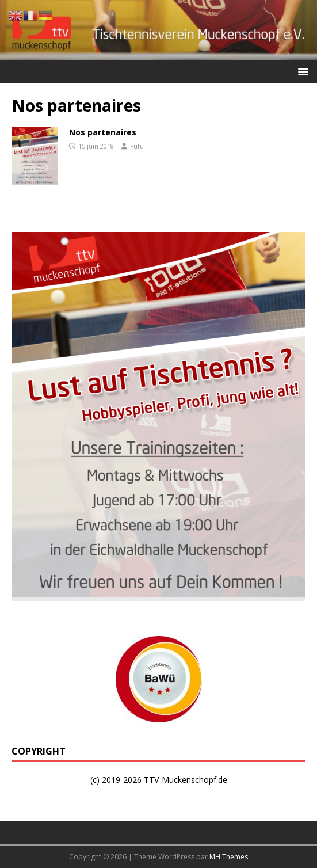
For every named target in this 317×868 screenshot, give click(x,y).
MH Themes (229, 857)
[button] (301, 71)
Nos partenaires (103, 132)
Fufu (137, 146)
